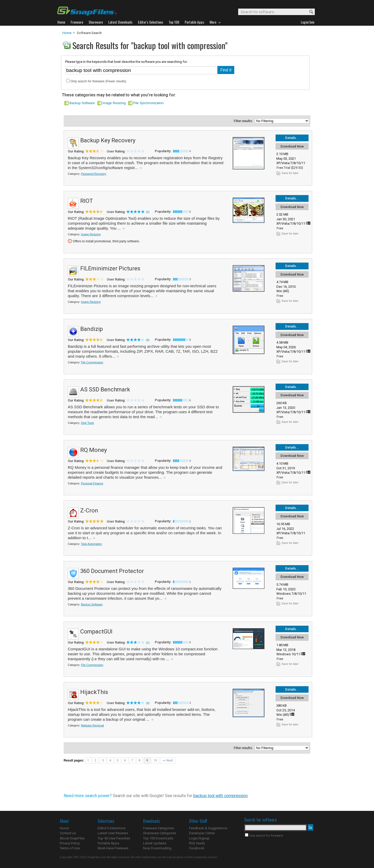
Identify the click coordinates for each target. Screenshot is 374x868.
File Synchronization (148, 103)
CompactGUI (96, 632)
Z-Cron (89, 510)
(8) (148, 340)
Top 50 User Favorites (114, 838)
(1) (148, 643)
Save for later (290, 173)
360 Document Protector (112, 571)
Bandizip (92, 329)
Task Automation (92, 544)
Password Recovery (94, 174)
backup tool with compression (221, 796)
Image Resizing (114, 103)
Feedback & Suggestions (208, 828)
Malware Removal (92, 725)
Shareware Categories (160, 833)
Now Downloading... (158, 848)
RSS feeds (197, 843)
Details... (292, 138)
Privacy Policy (70, 843)
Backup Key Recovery (108, 140)
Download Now (292, 146)
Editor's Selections (112, 828)
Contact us (68, 833)
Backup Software (82, 103)
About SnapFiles (72, 838)
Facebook (197, 848)
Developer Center (202, 833)
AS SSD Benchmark (105, 389)
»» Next (168, 760)
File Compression (92, 362)
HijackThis (94, 692)
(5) (148, 212)
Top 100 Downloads (158, 838)
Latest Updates (155, 843)
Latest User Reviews (113, 833)
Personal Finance (92, 483)
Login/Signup (199, 838)
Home (67, 33)
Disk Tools (88, 423)
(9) (148, 703)
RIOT (87, 201)
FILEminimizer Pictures (110, 268)
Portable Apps (108, 843)
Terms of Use (70, 848)
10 (155, 760)
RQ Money (94, 450)
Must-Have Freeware (113, 848)
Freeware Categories (159, 828)
